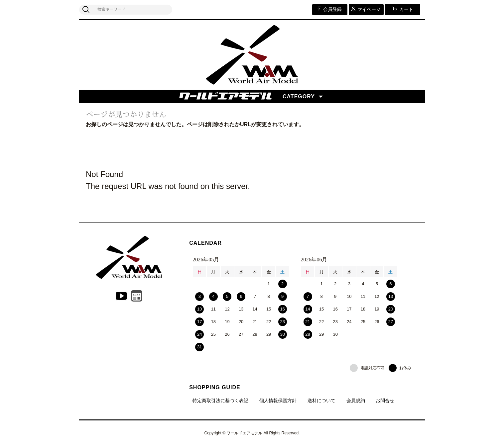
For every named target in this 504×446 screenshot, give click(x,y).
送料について (321, 401)
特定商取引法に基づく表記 (220, 401)
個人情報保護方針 (278, 401)
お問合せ (385, 401)
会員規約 (356, 401)
